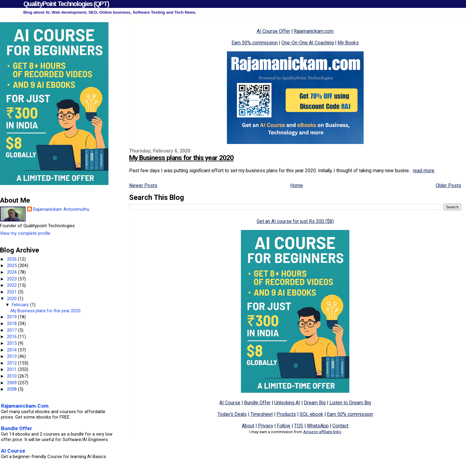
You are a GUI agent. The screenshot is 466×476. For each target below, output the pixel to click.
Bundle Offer (257, 403)
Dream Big (315, 403)
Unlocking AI (287, 403)
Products (286, 414)
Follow (284, 426)
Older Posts (448, 185)
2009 (12, 383)
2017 (12, 330)
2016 (12, 337)
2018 (12, 324)
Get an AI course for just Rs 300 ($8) (295, 221)
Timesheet (262, 414)
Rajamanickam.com (314, 31)
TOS (299, 426)
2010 (12, 376)
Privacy (266, 426)
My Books (348, 43)
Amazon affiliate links (322, 432)
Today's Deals (232, 414)
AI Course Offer (273, 31)
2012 (12, 363)
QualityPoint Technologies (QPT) (66, 4)
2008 (12, 389)
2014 (12, 350)
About (248, 426)
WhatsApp (318, 426)
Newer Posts (143, 185)
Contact (340, 426)
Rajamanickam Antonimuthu (61, 209)
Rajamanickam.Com (25, 406)
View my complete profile (25, 233)
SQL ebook (311, 414)
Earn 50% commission (255, 43)
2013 (12, 356)
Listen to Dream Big (350, 403)
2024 (12, 272)
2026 (12, 259)
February (21, 305)
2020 (12, 299)
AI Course (230, 403)
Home (296, 185)
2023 (12, 279)
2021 (12, 292)
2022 (12, 285)
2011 (12, 369)
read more (424, 171)
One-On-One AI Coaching (308, 43)
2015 (12, 343)
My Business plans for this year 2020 (181, 158)
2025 (12, 265)
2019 (12, 317)
